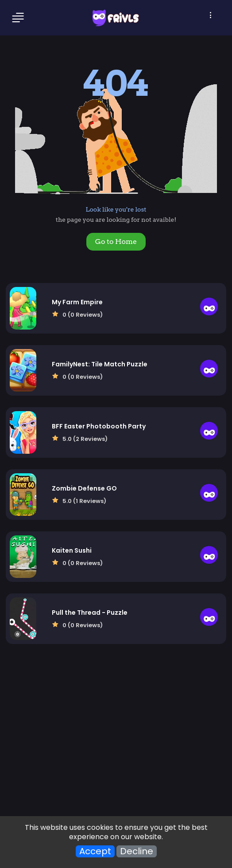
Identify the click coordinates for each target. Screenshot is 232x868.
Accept (95, 851)
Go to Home (116, 242)
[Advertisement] (116, 739)
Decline (137, 851)
